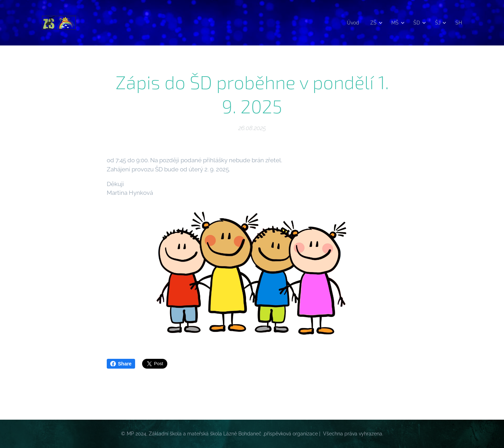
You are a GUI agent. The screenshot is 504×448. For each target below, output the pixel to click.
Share (121, 364)
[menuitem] (351, 23)
